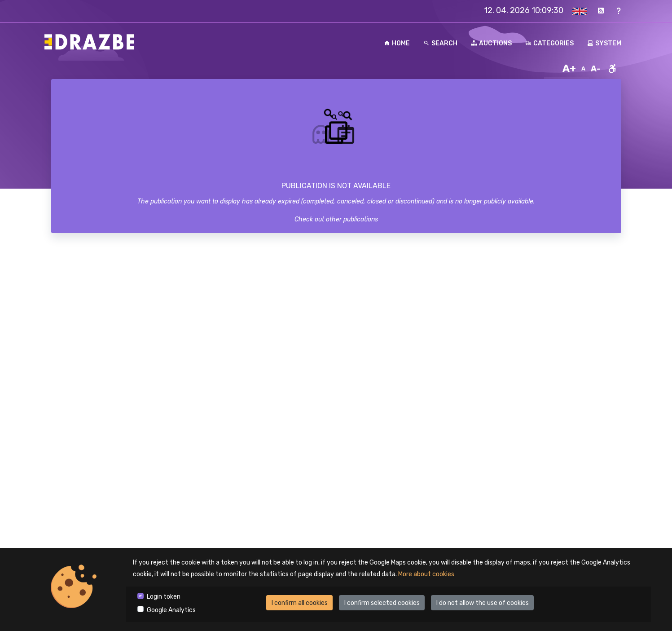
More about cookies (426, 574)
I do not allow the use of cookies (483, 603)
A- (596, 69)
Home (397, 43)
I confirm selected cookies (382, 603)
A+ (569, 68)
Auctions (491, 43)
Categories (549, 43)
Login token (164, 597)
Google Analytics (171, 610)
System (604, 43)
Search (440, 43)
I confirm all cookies (300, 603)
